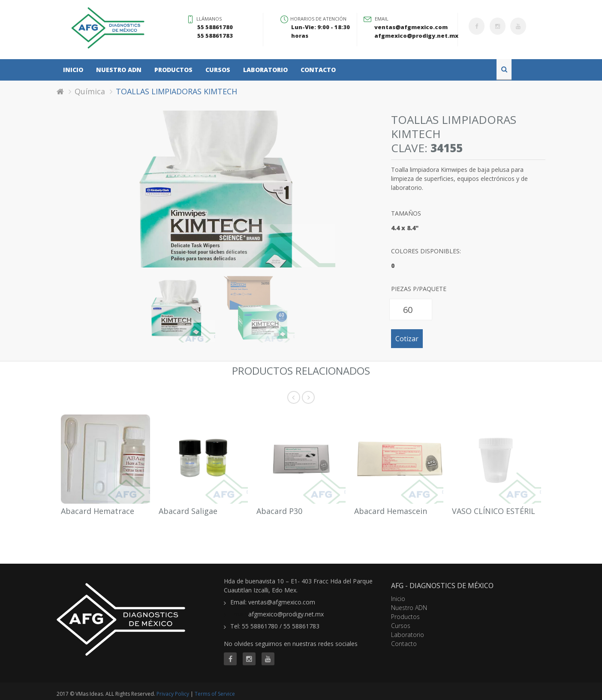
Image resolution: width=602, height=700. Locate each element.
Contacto (318, 70)
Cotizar (407, 339)
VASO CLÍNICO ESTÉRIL (494, 511)
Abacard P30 (279, 511)
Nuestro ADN (119, 70)
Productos (173, 70)
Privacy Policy (173, 694)
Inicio (73, 70)
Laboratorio (265, 70)
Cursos (218, 70)
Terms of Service (215, 694)
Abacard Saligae (188, 511)
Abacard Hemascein (391, 511)
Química (90, 91)
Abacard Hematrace (98, 511)
